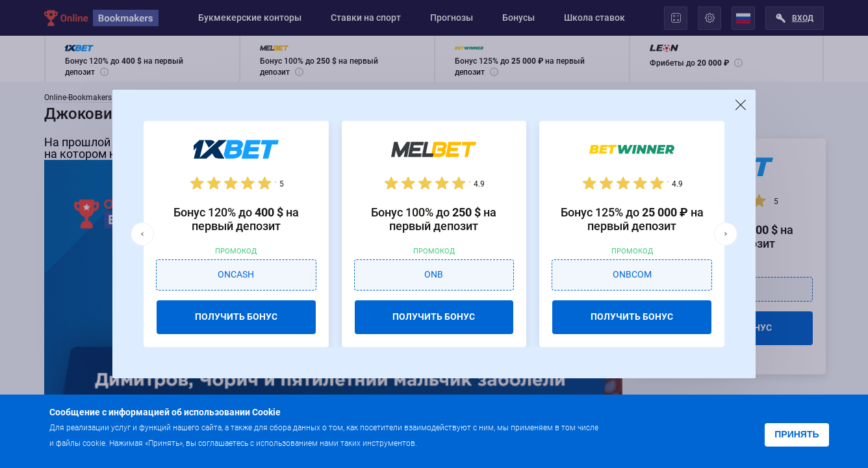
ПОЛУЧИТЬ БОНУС (236, 317)
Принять (797, 434)
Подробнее (445, 442)
